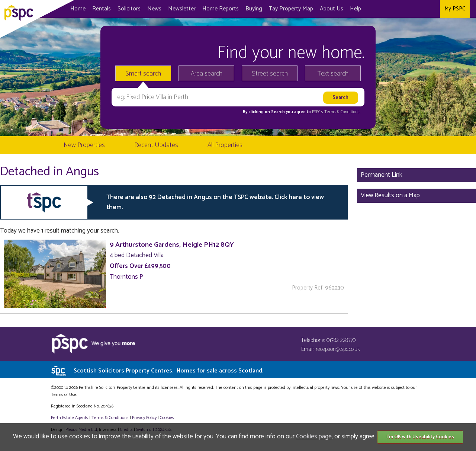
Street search (270, 74)
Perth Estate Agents (70, 418)
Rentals (102, 9)
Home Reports (221, 9)
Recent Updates (156, 145)
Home (78, 9)
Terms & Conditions (110, 418)
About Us (332, 9)
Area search (207, 74)
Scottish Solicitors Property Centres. (168, 371)
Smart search (143, 74)
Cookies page (314, 436)
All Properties (225, 145)
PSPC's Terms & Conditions (336, 112)
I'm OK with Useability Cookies (420, 437)
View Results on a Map (390, 195)
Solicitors (129, 9)
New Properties (84, 145)
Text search (333, 74)
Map (291, 9)
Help (356, 9)
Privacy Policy (144, 418)
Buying (254, 9)
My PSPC (455, 9)
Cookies (167, 418)
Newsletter (182, 9)
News (154, 9)
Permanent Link (382, 175)
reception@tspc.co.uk (338, 349)
